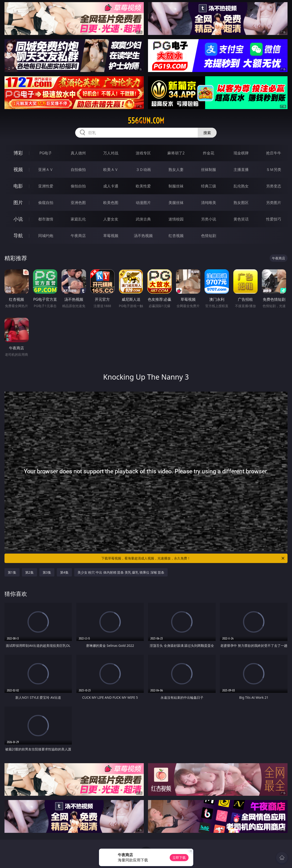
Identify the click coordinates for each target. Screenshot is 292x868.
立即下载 (179, 857)
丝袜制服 (209, 169)
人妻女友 (111, 219)
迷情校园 (176, 219)
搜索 (207, 133)
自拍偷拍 (78, 169)
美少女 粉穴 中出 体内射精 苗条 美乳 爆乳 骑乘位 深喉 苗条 (121, 572)
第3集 (47, 572)
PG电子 (46, 153)
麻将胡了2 (176, 153)
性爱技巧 (274, 219)
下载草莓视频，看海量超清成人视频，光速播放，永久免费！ (193, 558)
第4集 (64, 572)
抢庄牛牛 (274, 153)
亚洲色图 (78, 203)
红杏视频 (176, 236)
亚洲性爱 (46, 186)
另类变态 (274, 186)
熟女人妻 (176, 169)
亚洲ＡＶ (46, 169)
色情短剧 (209, 236)
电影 (18, 186)
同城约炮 (46, 236)
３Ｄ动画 (143, 169)
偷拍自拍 (78, 186)
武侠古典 (143, 219)
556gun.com (146, 121)
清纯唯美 (209, 203)
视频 (18, 169)
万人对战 (111, 153)
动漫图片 (143, 203)
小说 (18, 219)
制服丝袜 (176, 186)
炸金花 (209, 153)
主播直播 (241, 169)
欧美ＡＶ (111, 169)
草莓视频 (111, 236)
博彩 (18, 153)
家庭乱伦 (78, 219)
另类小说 (209, 219)
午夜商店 (78, 236)
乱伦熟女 (241, 186)
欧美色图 (111, 203)
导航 (18, 235)
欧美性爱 (143, 186)
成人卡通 (111, 186)
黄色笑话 (241, 219)
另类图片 (274, 203)
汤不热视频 (143, 236)
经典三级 (209, 186)
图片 (18, 202)
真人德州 (78, 153)
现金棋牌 (241, 153)
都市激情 (46, 219)
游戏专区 (143, 153)
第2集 (29, 572)
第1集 (12, 572)
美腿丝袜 (176, 203)
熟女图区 (241, 203)
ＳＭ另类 (274, 169)
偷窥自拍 (46, 203)
